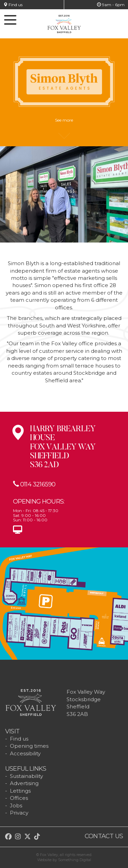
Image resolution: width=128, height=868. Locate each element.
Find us (13, 5)
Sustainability (26, 776)
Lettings (20, 791)
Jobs (16, 805)
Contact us (104, 836)
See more (64, 123)
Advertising (24, 783)
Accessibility (25, 753)
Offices (19, 798)
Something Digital (75, 860)
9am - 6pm (111, 5)
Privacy (19, 813)
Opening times (29, 746)
